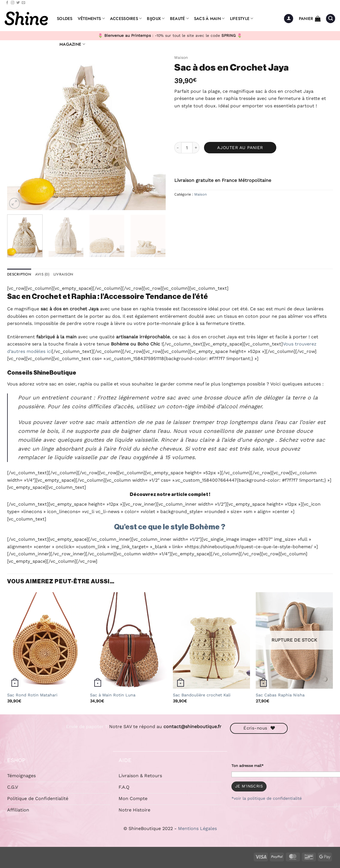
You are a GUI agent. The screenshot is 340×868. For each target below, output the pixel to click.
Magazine (72, 44)
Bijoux (156, 19)
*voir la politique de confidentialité (267, 798)
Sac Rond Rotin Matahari (32, 695)
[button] (289, 19)
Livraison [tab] (63, 274)
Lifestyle (242, 19)
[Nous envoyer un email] (23, 3)
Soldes (65, 19)
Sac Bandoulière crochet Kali (202, 695)
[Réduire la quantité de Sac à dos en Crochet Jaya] (178, 148)
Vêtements (91, 19)
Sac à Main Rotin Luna (113, 695)
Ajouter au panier (240, 148)
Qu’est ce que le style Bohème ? (170, 527)
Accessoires (126, 19)
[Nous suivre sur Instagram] (13, 3)
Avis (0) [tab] (42, 274)
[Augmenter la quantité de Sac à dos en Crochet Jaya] (196, 148)
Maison (181, 57)
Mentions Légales (197, 828)
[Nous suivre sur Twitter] (18, 3)
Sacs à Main (209, 19)
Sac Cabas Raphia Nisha (280, 695)
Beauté (179, 19)
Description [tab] (19, 274)
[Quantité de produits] (187, 148)
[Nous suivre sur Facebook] (7, 3)
